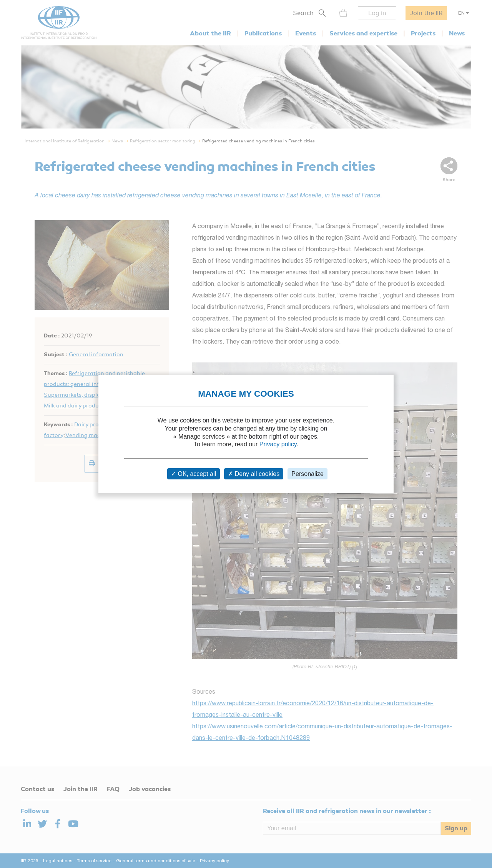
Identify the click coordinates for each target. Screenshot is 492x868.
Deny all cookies (254, 474)
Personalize (307, 474)
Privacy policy (278, 444)
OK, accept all (194, 474)
